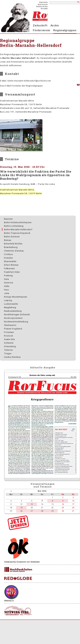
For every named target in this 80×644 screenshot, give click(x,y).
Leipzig (8, 300)
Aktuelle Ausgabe (43, 367)
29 (52, 511)
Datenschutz (42, 7)
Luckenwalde (11, 304)
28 (42, 511)
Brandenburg (11, 247)
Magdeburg (10, 307)
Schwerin (9, 343)
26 (21, 511)
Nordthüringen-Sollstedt (17, 314)
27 (32, 511)
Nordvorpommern (13, 318)
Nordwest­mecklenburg (16, 322)
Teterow (8, 350)
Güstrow (9, 283)
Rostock (9, 336)
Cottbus (8, 254)
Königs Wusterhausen (16, 297)
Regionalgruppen (65, 30)
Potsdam (9, 332)
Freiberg (8, 275)
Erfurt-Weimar (11, 265)
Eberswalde (10, 261)
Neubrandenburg (13, 311)
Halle (7, 286)
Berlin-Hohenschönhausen (18, 222)
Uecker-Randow (12, 357)
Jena (7, 293)
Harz (6, 290)
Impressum (43, 4)
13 (32, 504)
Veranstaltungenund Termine (43, 485)
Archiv (55, 25)
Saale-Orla (9, 339)
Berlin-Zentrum (12, 237)
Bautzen (8, 219)
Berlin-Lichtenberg (14, 226)
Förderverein (42, 30)
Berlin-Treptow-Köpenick (17, 233)
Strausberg (10, 346)
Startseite (43, 2)
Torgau (8, 353)
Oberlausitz (10, 325)
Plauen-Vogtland (13, 329)
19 (21, 508)
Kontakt (44, 9)
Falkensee (9, 268)
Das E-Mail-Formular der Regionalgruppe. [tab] (22, 86)
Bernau (8, 240)
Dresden (8, 258)
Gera (6, 279)
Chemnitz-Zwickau (14, 251)
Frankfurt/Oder (12, 272)
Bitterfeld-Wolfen (13, 244)
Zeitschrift (40, 25)
